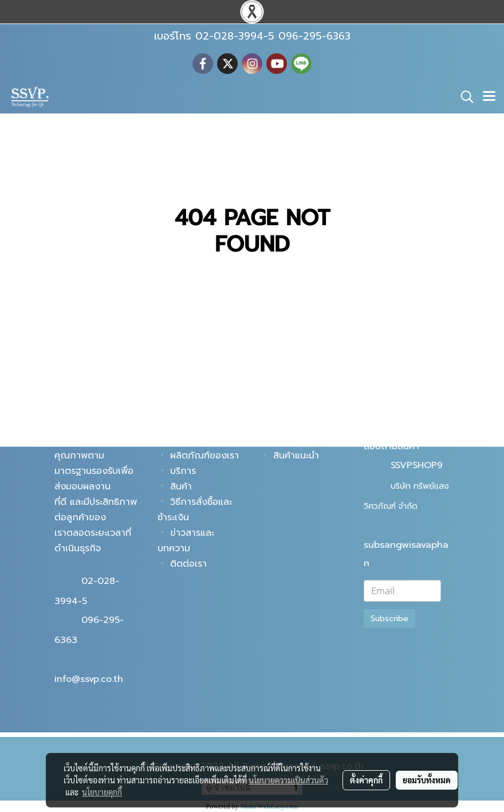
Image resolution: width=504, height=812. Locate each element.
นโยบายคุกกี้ (102, 792)
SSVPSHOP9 (417, 465)
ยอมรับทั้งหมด (427, 780)
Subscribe (389, 619)
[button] (463, 97)
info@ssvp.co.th (89, 679)
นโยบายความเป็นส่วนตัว (288, 780)
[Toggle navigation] (489, 97)
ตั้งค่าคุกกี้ (366, 780)
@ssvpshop (415, 426)
